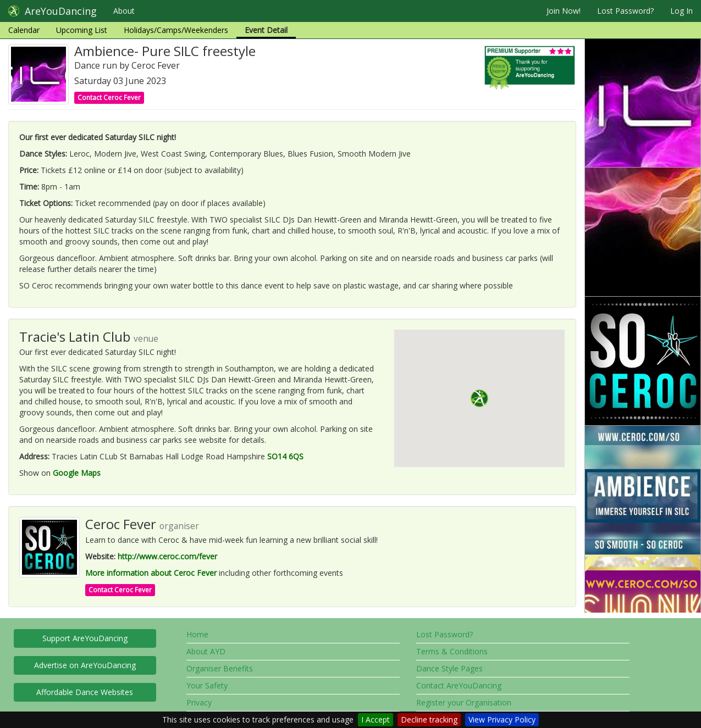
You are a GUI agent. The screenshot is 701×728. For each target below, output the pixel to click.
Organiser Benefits (220, 668)
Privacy (199, 702)
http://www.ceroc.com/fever (167, 556)
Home (197, 634)
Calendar (24, 30)
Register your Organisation (464, 702)
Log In (681, 11)
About (124, 11)
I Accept (376, 719)
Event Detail (266, 30)
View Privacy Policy (502, 719)
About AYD (206, 651)
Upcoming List (82, 30)
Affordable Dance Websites (85, 692)
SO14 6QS (285, 456)
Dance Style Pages (449, 668)
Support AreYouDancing (85, 638)
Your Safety (207, 685)
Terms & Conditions (452, 651)
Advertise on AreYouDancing (85, 665)
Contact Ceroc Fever (109, 98)
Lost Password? (625, 11)
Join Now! (564, 11)
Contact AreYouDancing (459, 685)
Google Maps (77, 473)
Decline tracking (429, 719)
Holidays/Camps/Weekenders (176, 30)
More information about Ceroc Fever (151, 573)
